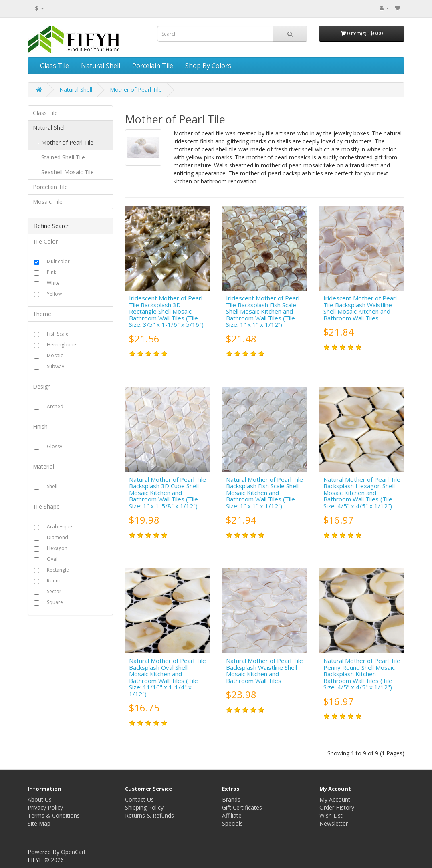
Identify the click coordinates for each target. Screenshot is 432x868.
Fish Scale (58, 334)
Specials (232, 823)
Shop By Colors (208, 66)
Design (42, 386)
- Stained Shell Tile (59, 157)
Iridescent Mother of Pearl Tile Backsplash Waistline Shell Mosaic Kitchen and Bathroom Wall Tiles (360, 308)
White (53, 283)
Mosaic (55, 355)
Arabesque (60, 527)
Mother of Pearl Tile (136, 90)
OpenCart (73, 852)
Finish (40, 426)
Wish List (331, 815)
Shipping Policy (144, 807)
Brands (231, 799)
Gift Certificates (242, 807)
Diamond (58, 537)
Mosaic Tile (48, 202)
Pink (51, 272)
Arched (55, 406)
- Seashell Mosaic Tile (63, 172)
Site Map (39, 823)
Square (55, 602)
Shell (52, 486)
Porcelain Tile (153, 66)
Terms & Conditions (54, 815)
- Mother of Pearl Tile (63, 142)
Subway (56, 366)
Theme (42, 314)
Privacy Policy (45, 807)
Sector (54, 591)
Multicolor (58, 261)
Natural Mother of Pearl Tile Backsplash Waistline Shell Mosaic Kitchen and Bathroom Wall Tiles (264, 671)
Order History (337, 807)
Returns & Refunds (149, 815)
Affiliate (232, 815)
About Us (40, 799)
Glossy (55, 446)
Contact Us (139, 799)
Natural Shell (101, 66)
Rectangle (58, 570)
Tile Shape (46, 507)
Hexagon (57, 548)
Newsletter (334, 823)
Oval (52, 559)
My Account (335, 799)
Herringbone (62, 345)
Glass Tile (55, 66)
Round (54, 581)
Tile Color (45, 241)
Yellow (54, 294)
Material (43, 466)
